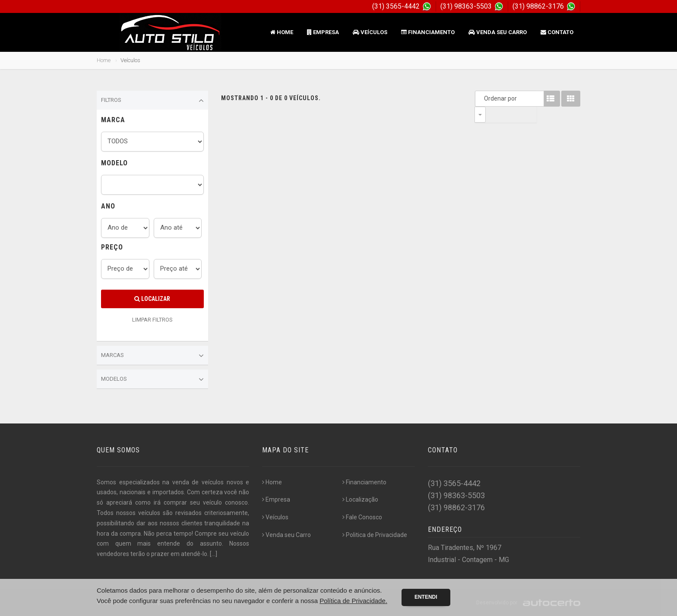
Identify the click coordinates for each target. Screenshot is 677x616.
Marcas (152, 356)
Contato (557, 32)
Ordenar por (482, 98)
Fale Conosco (362, 517)
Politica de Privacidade (375, 535)
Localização (360, 499)
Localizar (152, 299)
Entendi (426, 597)
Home (282, 32)
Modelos (152, 379)
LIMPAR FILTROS (152, 320)
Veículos (370, 32)
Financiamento (428, 32)
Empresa (323, 32)
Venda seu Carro (498, 32)
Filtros (152, 101)
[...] (214, 554)
